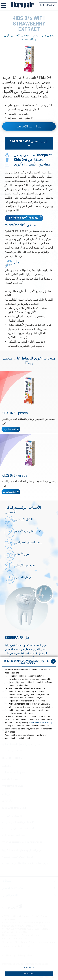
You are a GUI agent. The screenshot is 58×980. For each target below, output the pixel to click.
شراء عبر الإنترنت (29, 126)
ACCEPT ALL (29, 974)
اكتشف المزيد (10, 429)
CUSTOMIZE (29, 968)
